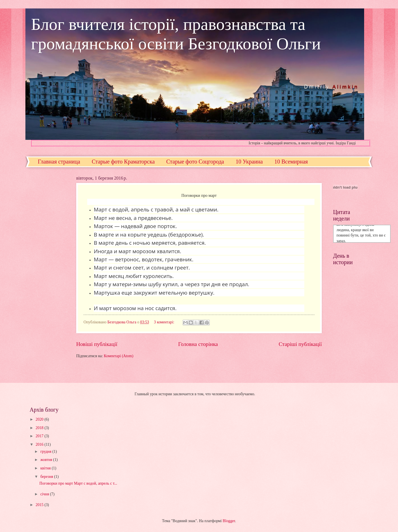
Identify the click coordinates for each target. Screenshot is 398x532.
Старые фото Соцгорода (195, 162)
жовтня (47, 460)
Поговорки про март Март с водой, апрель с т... (78, 483)
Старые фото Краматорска (123, 162)
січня (45, 494)
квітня (46, 468)
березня (47, 477)
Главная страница (59, 162)
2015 (40, 505)
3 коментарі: (165, 322)
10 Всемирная (291, 162)
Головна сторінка (198, 344)
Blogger (229, 521)
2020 (40, 419)
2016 (40, 444)
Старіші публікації (300, 344)
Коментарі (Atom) (119, 356)
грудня (46, 452)
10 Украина (249, 162)
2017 (40, 436)
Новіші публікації (97, 344)
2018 (40, 428)
